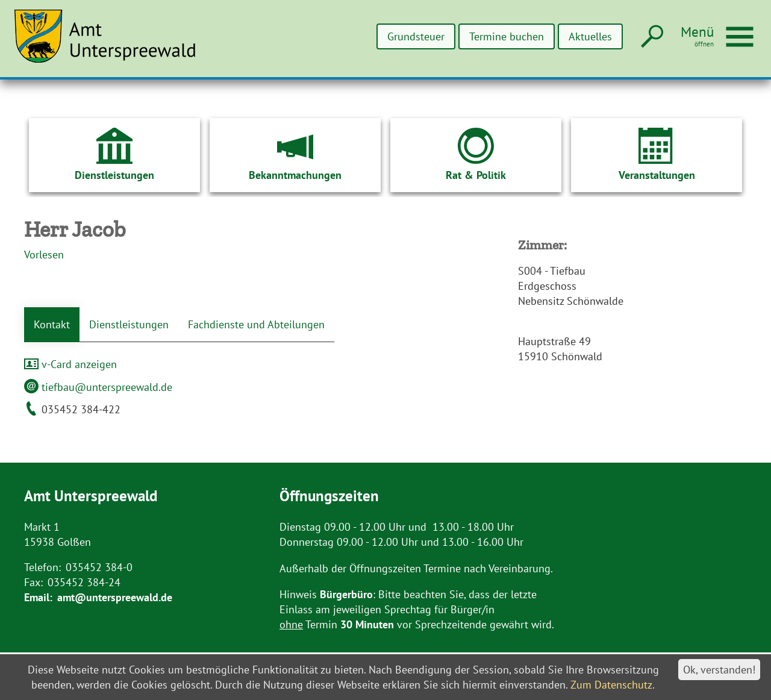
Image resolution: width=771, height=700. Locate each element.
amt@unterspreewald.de (115, 597)
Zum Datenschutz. (613, 685)
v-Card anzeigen (70, 364)
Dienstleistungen (129, 324)
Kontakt (52, 324)
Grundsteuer (417, 36)
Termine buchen (507, 36)
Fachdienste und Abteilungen (256, 324)
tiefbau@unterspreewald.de (98, 387)
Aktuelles (590, 36)
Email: (38, 597)
